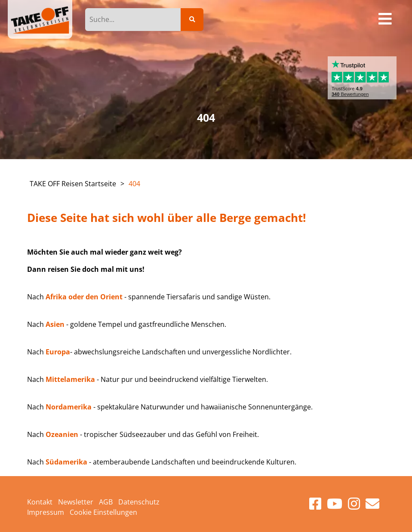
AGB (106, 502)
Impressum (46, 512)
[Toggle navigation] (386, 19)
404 (134, 184)
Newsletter (76, 502)
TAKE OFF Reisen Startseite (73, 184)
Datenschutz (139, 502)
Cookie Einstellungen (103, 512)
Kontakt (40, 502)
